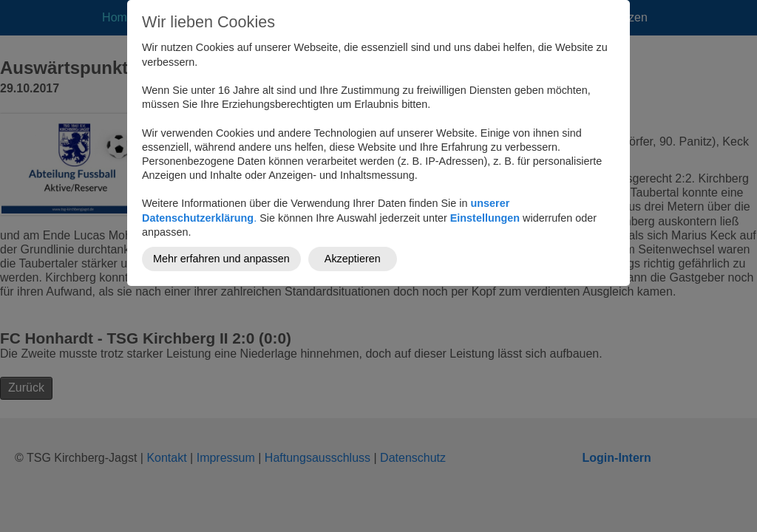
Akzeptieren (353, 259)
